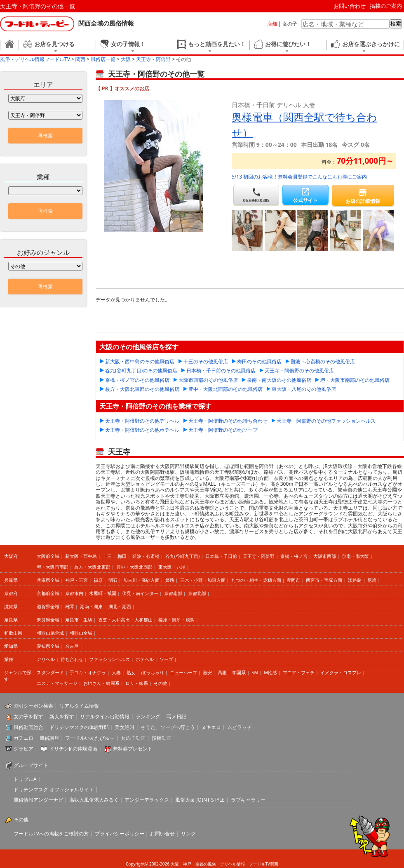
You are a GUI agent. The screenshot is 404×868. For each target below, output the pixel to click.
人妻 (116, 672)
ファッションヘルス (109, 659)
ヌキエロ (211, 727)
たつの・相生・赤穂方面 (256, 580)
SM (255, 672)
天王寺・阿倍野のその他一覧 (38, 6)
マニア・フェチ (299, 672)
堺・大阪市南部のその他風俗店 (355, 380)
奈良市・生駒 (79, 620)
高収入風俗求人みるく (94, 800)
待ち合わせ (72, 659)
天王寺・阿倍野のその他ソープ (223, 430)
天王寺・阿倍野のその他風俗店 (299, 370)
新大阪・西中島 (81, 556)
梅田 (122, 556)
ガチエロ (23, 738)
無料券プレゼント (133, 749)
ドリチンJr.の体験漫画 (73, 749)
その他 (161, 683)
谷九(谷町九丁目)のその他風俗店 (141, 370)
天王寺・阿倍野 (259, 556)
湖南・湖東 (91, 606)
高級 (222, 672)
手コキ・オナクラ (88, 672)
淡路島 (355, 580)
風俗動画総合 (28, 727)
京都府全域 (48, 593)
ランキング (148, 716)
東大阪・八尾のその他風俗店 (304, 389)
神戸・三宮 (76, 580)
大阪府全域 (48, 556)
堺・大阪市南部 (53, 567)
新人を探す (62, 716)
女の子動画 (133, 738)
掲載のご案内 (386, 6)
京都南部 (173, 593)
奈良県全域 (48, 620)
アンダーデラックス (147, 800)
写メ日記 (176, 716)
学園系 (239, 672)
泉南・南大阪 (355, 556)
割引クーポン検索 (33, 706)
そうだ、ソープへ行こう (168, 727)
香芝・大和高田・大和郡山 (125, 620)
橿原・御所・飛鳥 (176, 620)
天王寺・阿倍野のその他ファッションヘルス (326, 421)
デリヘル (46, 659)
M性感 (270, 672)
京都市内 (74, 593)
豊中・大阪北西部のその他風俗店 (225, 389)
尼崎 (372, 580)
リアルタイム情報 (79, 706)
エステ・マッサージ (57, 683)
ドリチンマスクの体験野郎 (79, 727)
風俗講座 (49, 738)
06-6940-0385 (256, 195)
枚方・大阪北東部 (92, 567)
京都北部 (197, 593)
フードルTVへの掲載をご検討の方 (51, 834)
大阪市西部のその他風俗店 (208, 380)
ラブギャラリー (248, 800)
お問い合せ (162, 834)
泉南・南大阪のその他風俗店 (279, 380)
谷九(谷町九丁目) (183, 556)
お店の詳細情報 (363, 196)
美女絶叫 (124, 727)
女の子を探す (28, 716)
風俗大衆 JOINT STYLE (200, 800)
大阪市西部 (325, 556)
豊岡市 (293, 580)
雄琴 (70, 606)
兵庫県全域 (48, 580)
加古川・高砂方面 (141, 580)
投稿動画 (162, 738)
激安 (207, 672)
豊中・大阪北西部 (134, 567)
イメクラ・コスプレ (341, 672)
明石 (113, 580)
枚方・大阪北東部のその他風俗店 (142, 389)
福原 (98, 580)
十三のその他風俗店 (206, 361)
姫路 (170, 580)
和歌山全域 (81, 633)
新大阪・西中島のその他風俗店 (140, 361)
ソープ (166, 659)
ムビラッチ (240, 727)
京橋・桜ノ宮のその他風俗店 (137, 380)
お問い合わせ (350, 6)
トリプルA (25, 779)
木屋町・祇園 (103, 593)
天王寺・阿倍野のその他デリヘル (142, 421)
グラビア (23, 749)
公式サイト (305, 195)
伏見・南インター (140, 593)
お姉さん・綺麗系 (101, 683)
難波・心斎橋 (146, 556)
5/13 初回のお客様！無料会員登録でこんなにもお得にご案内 (299, 177)
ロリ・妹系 (137, 683)
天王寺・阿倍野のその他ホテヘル (142, 430)
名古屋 (72, 646)
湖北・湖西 (120, 606)
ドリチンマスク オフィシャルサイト (54, 789)
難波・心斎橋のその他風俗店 (323, 361)
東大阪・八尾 (172, 567)
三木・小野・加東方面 (203, 580)
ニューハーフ (183, 672)
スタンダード (50, 672)
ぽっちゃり (153, 672)
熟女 (131, 672)
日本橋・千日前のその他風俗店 (221, 370)
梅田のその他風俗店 (259, 361)
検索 (396, 24)
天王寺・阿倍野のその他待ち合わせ (228, 421)
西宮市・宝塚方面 (324, 580)
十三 (107, 556)
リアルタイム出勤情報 (105, 716)
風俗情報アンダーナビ (38, 800)
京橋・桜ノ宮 (294, 556)
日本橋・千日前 (221, 556)
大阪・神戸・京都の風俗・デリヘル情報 (208, 864)
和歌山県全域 (50, 633)
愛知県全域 (48, 646)
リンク (188, 834)
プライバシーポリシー (120, 834)
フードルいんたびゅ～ (90, 738)
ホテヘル (145, 659)
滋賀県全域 (48, 606)
